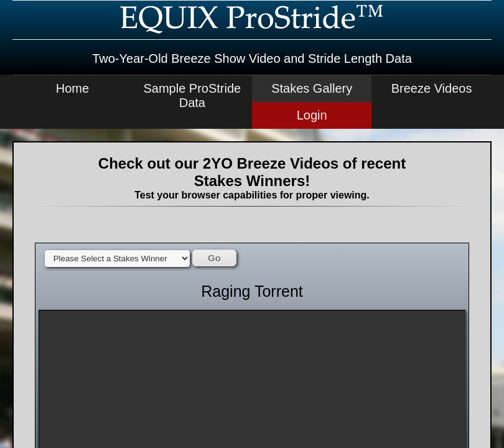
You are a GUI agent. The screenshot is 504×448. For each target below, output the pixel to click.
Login (312, 115)
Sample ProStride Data (192, 96)
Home (72, 88)
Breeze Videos (432, 88)
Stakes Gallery (312, 88)
